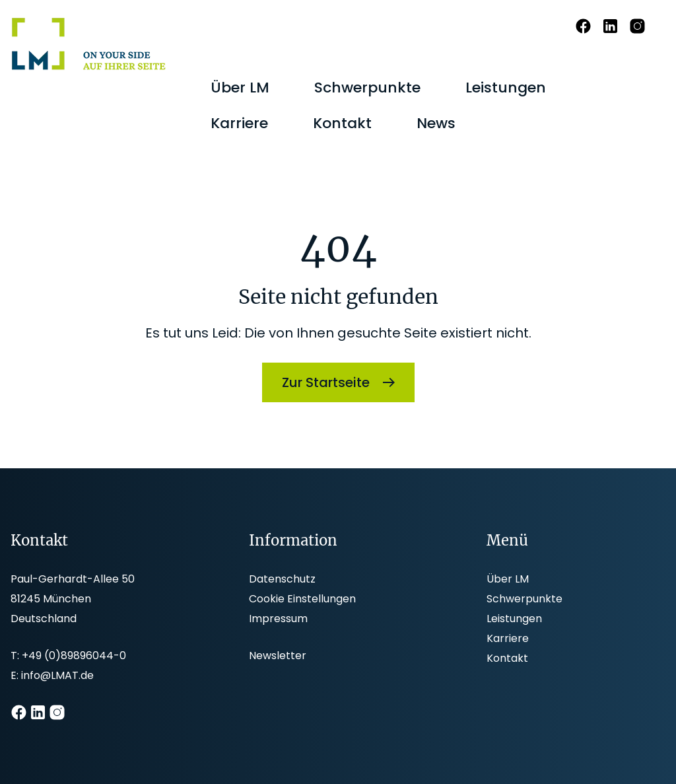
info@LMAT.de (57, 675)
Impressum (278, 619)
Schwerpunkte (524, 599)
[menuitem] (240, 88)
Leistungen (514, 619)
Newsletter (278, 656)
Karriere (508, 638)
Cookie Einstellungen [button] (302, 599)
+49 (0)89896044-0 (74, 656)
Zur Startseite (326, 382)
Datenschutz (282, 579)
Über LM (508, 579)
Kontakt (507, 658)
